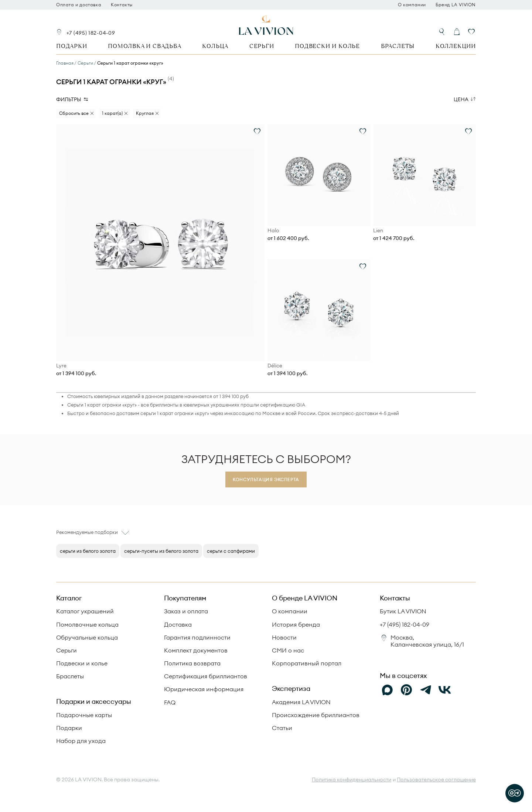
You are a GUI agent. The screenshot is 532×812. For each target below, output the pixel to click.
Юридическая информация (204, 689)
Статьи (282, 728)
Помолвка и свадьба (144, 46)
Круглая (145, 113)
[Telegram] (426, 690)
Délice (275, 366)
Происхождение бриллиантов (316, 715)
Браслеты (398, 46)
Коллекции (456, 46)
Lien (378, 231)
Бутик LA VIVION (403, 611)
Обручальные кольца (87, 637)
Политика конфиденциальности (352, 780)
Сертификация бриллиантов (206, 676)
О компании (412, 5)
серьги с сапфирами (231, 551)
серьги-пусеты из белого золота (161, 551)
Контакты (122, 5)
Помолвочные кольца (87, 624)
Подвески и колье (327, 46)
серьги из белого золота (88, 551)
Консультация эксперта (266, 479)
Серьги (262, 46)
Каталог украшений (85, 611)
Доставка (178, 624)
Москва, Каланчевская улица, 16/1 (427, 641)
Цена (461, 99)
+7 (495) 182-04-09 (91, 33)
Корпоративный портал (307, 663)
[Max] (387, 690)
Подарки (72, 46)
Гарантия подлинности (197, 637)
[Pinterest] (406, 690)
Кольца (215, 46)
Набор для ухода (81, 741)
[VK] (445, 690)
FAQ (170, 702)
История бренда (296, 624)
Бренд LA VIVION (456, 5)
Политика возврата (192, 663)
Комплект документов (196, 650)
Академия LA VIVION (301, 702)
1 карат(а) (112, 113)
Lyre (61, 366)
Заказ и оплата (186, 611)
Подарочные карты (84, 715)
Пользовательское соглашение (436, 780)
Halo (273, 231)
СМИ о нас (288, 650)
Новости (284, 637)
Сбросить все (74, 113)
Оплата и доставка (79, 5)
